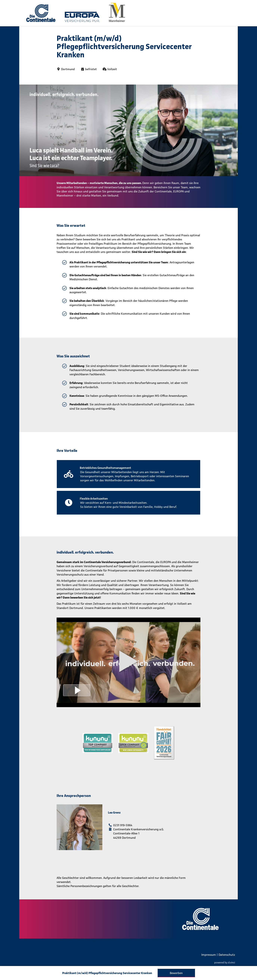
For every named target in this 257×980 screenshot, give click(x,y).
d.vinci (232, 963)
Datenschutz (227, 955)
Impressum (209, 955)
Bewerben (176, 973)
